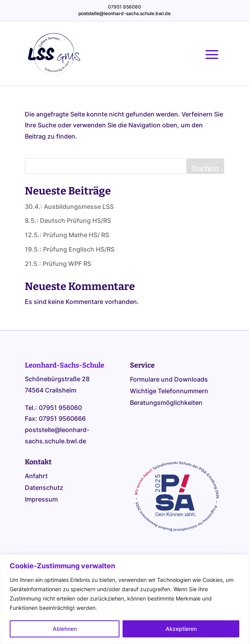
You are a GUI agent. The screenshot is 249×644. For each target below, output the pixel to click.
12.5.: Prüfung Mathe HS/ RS (67, 235)
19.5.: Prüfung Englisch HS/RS (70, 249)
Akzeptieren (181, 629)
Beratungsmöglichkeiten (166, 403)
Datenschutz (44, 488)
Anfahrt (36, 476)
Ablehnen (65, 629)
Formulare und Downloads (169, 380)
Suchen (205, 168)
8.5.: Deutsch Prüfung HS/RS (68, 220)
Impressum (41, 500)
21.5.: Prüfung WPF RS (58, 264)
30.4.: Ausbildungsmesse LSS (69, 207)
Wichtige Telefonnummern (169, 391)
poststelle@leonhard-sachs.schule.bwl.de (124, 13)
